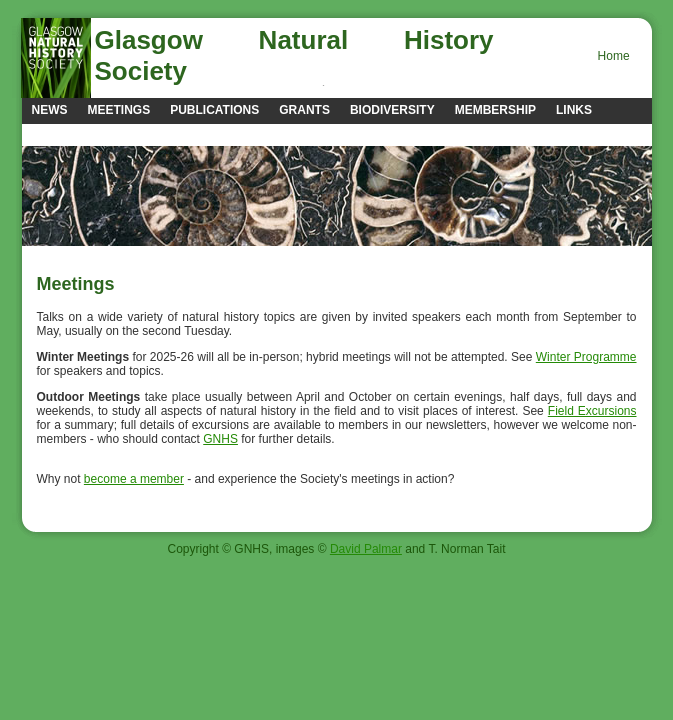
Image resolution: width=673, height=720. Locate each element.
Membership (495, 110)
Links (574, 110)
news (50, 110)
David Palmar (366, 549)
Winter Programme (586, 357)
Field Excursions (592, 411)
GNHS (220, 439)
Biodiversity (392, 110)
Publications (214, 110)
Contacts (65, 134)
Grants (304, 110)
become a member (134, 479)
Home (614, 56)
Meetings (119, 110)
